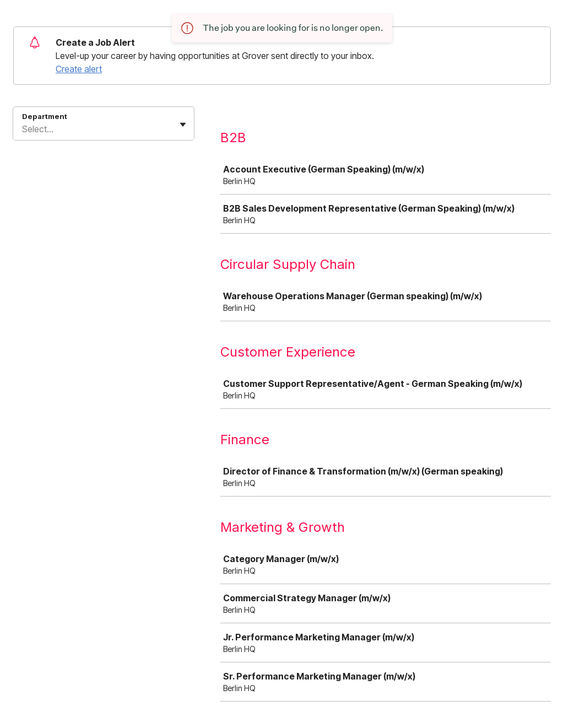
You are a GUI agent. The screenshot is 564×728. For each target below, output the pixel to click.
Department (45, 116)
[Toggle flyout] (183, 125)
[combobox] (23, 129)
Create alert (79, 69)
